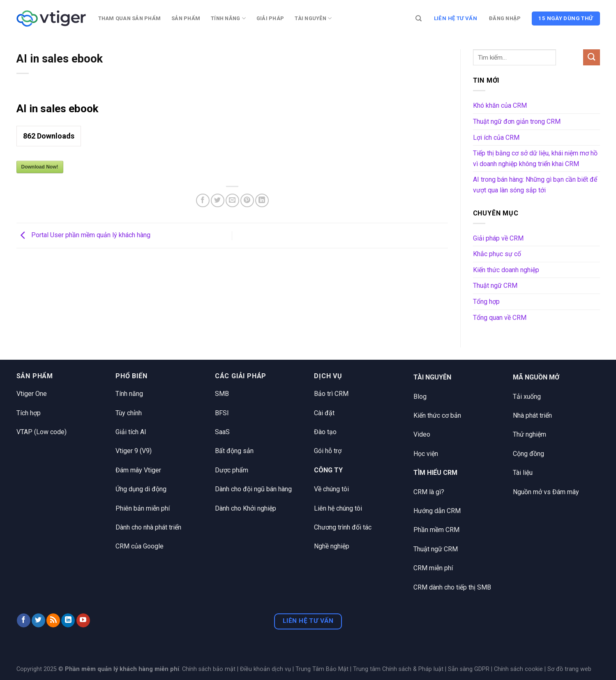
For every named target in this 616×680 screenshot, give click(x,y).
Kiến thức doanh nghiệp (506, 270)
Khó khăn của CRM (500, 105)
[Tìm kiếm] (419, 19)
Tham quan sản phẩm (130, 18)
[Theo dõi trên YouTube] (83, 620)
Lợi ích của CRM (496, 138)
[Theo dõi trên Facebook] (24, 620)
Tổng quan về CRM (500, 318)
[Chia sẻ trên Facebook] (203, 200)
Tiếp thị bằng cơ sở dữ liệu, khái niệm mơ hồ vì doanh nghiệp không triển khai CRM (535, 158)
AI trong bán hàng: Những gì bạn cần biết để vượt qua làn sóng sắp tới (535, 185)
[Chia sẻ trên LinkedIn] (262, 200)
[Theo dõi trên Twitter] (38, 620)
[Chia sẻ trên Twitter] (218, 200)
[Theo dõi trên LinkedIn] (68, 620)
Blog (420, 397)
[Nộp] (591, 57)
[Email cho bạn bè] (232, 200)
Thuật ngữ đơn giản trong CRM (517, 121)
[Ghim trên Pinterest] (247, 200)
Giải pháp (270, 18)
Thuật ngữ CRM (495, 286)
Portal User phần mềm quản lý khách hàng (83, 235)
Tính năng (228, 18)
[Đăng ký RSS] (53, 620)
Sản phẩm (186, 18)
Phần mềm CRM (436, 530)
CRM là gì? (429, 492)
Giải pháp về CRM (498, 238)
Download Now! (40, 167)
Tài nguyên (313, 18)
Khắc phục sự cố (497, 254)
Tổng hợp (486, 302)
